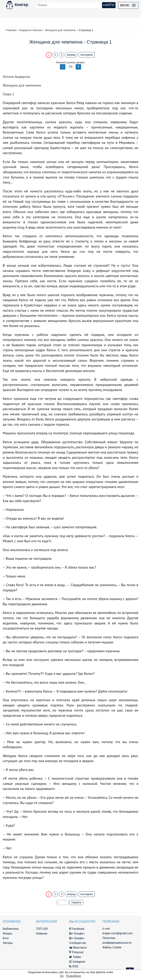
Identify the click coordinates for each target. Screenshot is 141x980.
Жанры (8, 933)
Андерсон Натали (30, 30)
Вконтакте (78, 948)
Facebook (77, 929)
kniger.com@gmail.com (118, 933)
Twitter (75, 957)
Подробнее (74, 976)
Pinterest (76, 952)
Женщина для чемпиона (60, 30)
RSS (74, 966)
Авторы (8, 943)
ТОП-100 (42, 929)
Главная (11, 30)
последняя (86, 55)
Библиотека (11, 929)
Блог (6, 938)
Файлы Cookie (112, 947)
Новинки (42, 933)
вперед (71, 55)
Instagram (77, 962)
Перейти (76, 902)
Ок (62, 976)
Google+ (77, 933)
